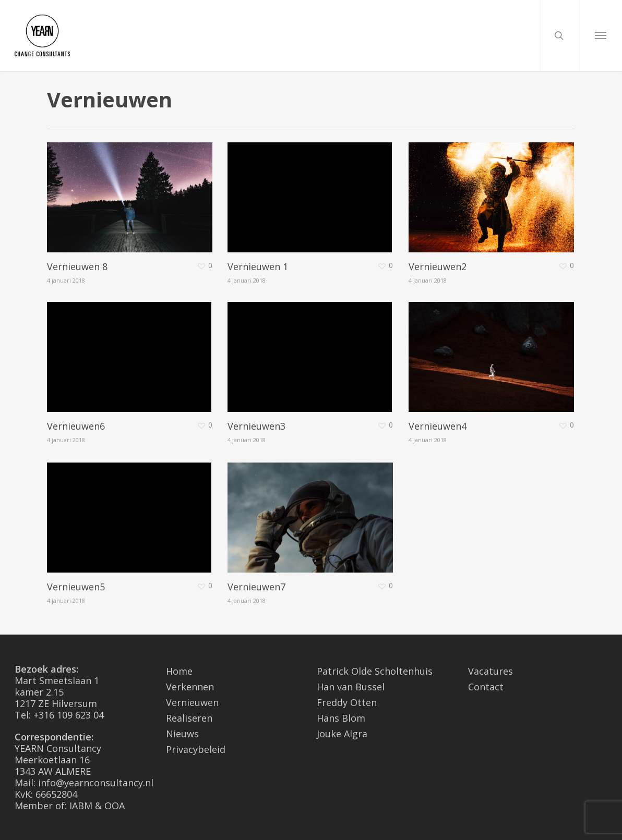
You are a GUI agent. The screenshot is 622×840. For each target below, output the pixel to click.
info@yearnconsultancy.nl (96, 783)
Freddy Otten (347, 702)
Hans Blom (341, 718)
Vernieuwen (192, 702)
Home (179, 671)
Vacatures (491, 671)
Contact (486, 687)
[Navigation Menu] (601, 35)
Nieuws (182, 734)
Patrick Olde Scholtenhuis (375, 671)
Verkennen (190, 687)
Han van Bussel (351, 687)
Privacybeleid (196, 749)
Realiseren (189, 718)
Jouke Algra (342, 734)
